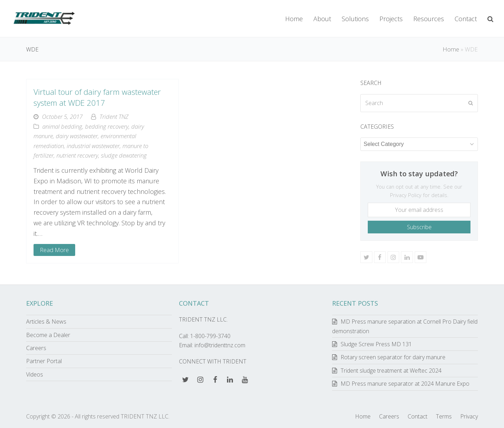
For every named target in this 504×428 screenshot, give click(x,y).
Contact (418, 416)
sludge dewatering (124, 155)
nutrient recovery (77, 155)
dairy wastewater (77, 136)
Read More (54, 250)
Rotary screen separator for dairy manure (393, 357)
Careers (36, 348)
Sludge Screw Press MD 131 (376, 344)
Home (451, 49)
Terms (444, 416)
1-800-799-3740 (210, 336)
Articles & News (46, 322)
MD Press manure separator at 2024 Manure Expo (405, 384)
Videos (35, 374)
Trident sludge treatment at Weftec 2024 (391, 371)
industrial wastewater (93, 146)
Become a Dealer (48, 335)
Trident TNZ (114, 117)
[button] (490, 19)
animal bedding (62, 126)
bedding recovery (107, 126)
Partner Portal (44, 361)
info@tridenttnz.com (220, 345)
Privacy (469, 416)
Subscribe (419, 227)
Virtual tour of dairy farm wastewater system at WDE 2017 (97, 97)
